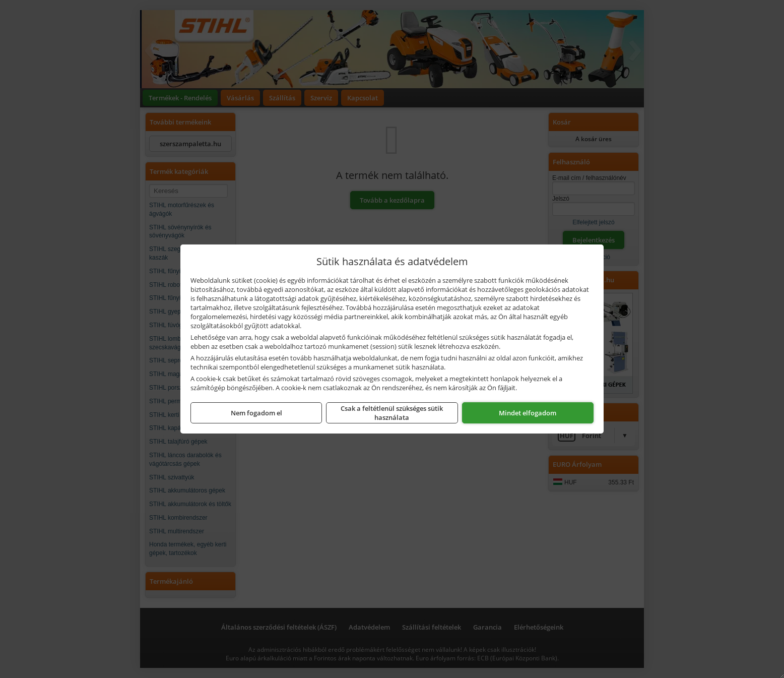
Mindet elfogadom (528, 413)
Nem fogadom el (256, 413)
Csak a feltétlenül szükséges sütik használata (392, 413)
